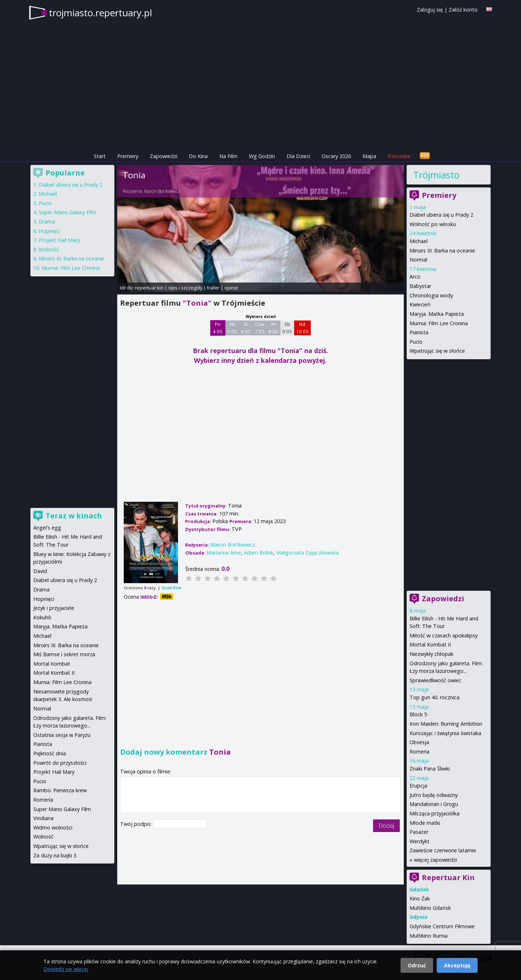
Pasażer (419, 832)
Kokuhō (42, 617)
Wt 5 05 (232, 328)
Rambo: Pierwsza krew (60, 790)
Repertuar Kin (448, 877)
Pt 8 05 (273, 328)
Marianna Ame (224, 553)
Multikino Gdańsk (430, 908)
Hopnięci (49, 231)
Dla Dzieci (298, 156)
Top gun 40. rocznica (435, 697)
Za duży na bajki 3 (55, 855)
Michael (419, 241)
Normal (418, 260)
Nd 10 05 (302, 328)
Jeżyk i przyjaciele (54, 608)
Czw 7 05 (260, 328)
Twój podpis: (137, 824)
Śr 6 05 (246, 328)
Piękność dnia (50, 753)
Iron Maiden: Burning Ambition (446, 724)
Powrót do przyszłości (60, 763)
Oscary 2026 (336, 156)
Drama (47, 222)
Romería (43, 800)
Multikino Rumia (429, 936)
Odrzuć (417, 965)
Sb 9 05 (287, 328)
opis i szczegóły (185, 288)
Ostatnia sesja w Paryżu (62, 735)
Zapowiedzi (164, 156)
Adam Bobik (259, 553)
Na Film (228, 156)
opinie (231, 288)
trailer (213, 288)
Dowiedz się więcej (66, 969)
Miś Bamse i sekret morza (64, 654)
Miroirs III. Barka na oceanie (442, 251)
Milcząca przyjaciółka (435, 813)
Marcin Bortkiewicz (162, 191)
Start (100, 156)
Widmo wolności (53, 828)
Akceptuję (457, 965)
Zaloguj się (430, 10)
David (40, 571)
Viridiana (43, 818)
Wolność (49, 249)
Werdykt (420, 841)
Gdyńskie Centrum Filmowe (442, 926)
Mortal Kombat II (430, 644)
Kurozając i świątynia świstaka (445, 733)
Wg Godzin (262, 156)
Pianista (419, 332)
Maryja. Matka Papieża (437, 314)
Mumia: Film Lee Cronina (439, 323)
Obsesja (419, 742)
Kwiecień (420, 304)
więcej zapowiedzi (435, 860)
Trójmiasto (436, 175)
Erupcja (418, 786)
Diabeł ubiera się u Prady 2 (441, 215)
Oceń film (171, 588)
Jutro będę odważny (434, 795)
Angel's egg (47, 528)
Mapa (369, 156)
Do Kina (198, 156)
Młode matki (425, 823)
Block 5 (418, 714)
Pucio (416, 342)
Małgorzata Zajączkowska (307, 553)
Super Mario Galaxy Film (67, 212)
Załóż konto (463, 10)
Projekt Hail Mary (59, 240)
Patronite (399, 156)
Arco (415, 277)
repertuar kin (149, 288)
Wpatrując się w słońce (437, 351)
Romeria (420, 752)
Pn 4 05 (218, 328)
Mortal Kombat (52, 664)
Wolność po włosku (433, 224)
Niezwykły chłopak (431, 654)
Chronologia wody (431, 295)
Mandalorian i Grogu (434, 804)
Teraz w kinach (74, 516)
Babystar (420, 286)
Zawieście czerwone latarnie (443, 850)
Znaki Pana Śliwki (430, 769)
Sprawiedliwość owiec (435, 680)
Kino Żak (420, 898)
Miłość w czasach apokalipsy (444, 635)
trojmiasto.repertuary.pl (100, 13)
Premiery (128, 156)
